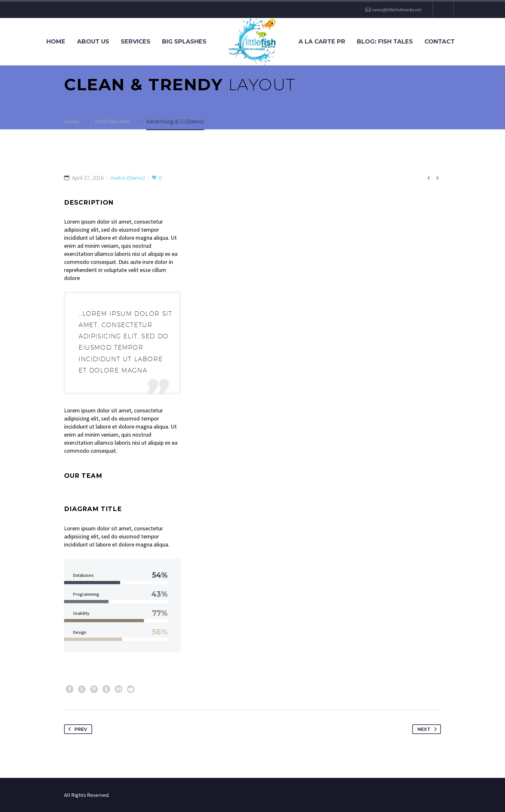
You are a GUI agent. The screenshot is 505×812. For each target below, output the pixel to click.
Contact (440, 42)
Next (428, 729)
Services (136, 42)
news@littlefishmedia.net (397, 10)
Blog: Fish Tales (385, 42)
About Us (93, 42)
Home (56, 42)
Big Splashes (184, 42)
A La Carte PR (322, 42)
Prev (76, 729)
